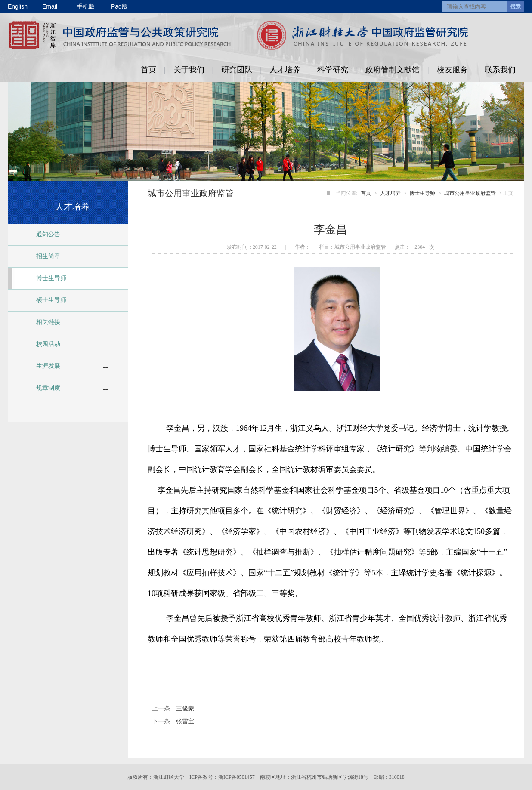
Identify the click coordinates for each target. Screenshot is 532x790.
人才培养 (285, 70)
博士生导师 (51, 278)
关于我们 (189, 70)
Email (50, 6)
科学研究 (333, 70)
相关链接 (48, 322)
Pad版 (119, 6)
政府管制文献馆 (393, 70)
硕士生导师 (51, 300)
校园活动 (48, 344)
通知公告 (48, 234)
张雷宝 (185, 721)
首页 (148, 70)
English (18, 6)
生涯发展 (48, 366)
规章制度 (48, 388)
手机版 (86, 6)
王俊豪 (185, 708)
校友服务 (452, 70)
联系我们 (500, 70)
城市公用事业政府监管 (470, 193)
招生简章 (48, 256)
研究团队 (237, 70)
